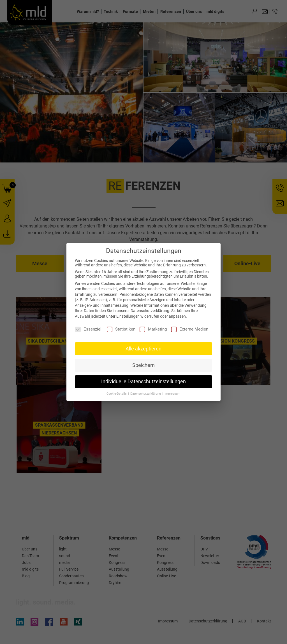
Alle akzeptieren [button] (143, 349)
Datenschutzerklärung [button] (146, 394)
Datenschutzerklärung (150, 311)
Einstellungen (128, 316)
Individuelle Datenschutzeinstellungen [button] (143, 382)
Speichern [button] (143, 365)
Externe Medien (190, 329)
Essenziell (89, 329)
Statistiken (121, 329)
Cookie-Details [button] (117, 394)
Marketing (153, 329)
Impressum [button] (173, 394)
